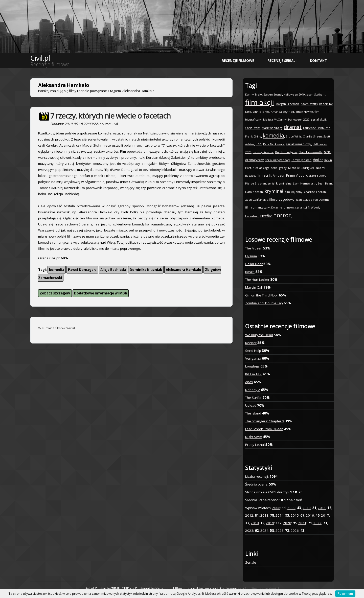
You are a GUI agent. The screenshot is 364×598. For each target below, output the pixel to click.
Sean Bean (325, 183)
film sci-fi (264, 175)
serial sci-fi (302, 207)
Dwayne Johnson (282, 207)
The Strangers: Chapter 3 (265, 421)
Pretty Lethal (255, 445)
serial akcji (318, 119)
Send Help (253, 351)
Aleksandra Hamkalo (184, 270)
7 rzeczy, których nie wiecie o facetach (110, 116)
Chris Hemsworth (310, 152)
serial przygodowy (278, 160)
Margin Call (254, 287)
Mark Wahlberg (272, 128)
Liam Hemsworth (305, 183)
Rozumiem (345, 594)
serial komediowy (299, 144)
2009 (291, 508)
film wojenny (294, 192)
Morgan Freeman (287, 104)
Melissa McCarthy (275, 119)
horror (282, 215)
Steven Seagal (273, 94)
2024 (264, 531)
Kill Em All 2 (254, 374)
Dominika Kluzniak (146, 270)
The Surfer (253, 398)
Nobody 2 (253, 390)
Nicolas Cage (261, 168)
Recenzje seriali (282, 61)
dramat (293, 127)
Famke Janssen (301, 160)
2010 (307, 508)
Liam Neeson (254, 192)
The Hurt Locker (257, 280)
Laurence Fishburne (317, 128)
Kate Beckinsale (274, 144)
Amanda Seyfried (282, 112)
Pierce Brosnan (256, 183)
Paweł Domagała (82, 270)
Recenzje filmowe (238, 61)
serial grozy (279, 168)
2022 (317, 523)
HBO (259, 144)
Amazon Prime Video (289, 175)
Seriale (251, 562)
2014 (280, 515)
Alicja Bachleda (113, 270)
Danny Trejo (254, 94)
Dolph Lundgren (286, 152)
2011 (322, 508)
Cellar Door (254, 264)
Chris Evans (253, 128)
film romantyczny (257, 207)
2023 (249, 531)
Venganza (253, 358)
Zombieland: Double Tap (264, 303)
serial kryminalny (279, 183)
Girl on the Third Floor (262, 295)
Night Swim (254, 437)
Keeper (251, 343)
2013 (264, 515)
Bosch (250, 272)
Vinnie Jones (261, 112)
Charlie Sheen (312, 136)
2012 (249, 515)
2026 (295, 531)
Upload (251, 405)
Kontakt (318, 61)
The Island (253, 413)
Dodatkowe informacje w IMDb (101, 293)
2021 (302, 523)
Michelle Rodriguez (301, 168)
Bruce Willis (293, 136)
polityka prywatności (263, 588)
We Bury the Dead (259, 335)
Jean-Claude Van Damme (313, 200)
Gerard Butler (316, 176)
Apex (249, 382)
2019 (270, 523)
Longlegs (252, 366)
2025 (280, 531)
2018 (255, 523)
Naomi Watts (309, 104)
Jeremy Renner (263, 152)
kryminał (274, 191)
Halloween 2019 (294, 94)
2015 (295, 515)
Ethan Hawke (304, 112)
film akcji (260, 102)
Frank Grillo (253, 136)
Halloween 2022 (299, 119)
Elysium (251, 256)
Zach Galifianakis (256, 200)
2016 (310, 515)
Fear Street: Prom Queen (264, 429)
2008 (276, 508)
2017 (325, 515)
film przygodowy (282, 199)
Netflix (266, 216)
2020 (287, 523)
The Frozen (254, 248)
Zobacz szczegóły (55, 293)
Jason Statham (316, 94)
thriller (318, 160)
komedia (57, 270)
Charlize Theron (315, 192)
